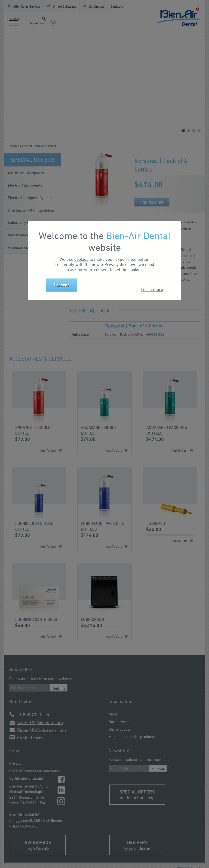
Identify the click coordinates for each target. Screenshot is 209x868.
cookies (81, 259)
